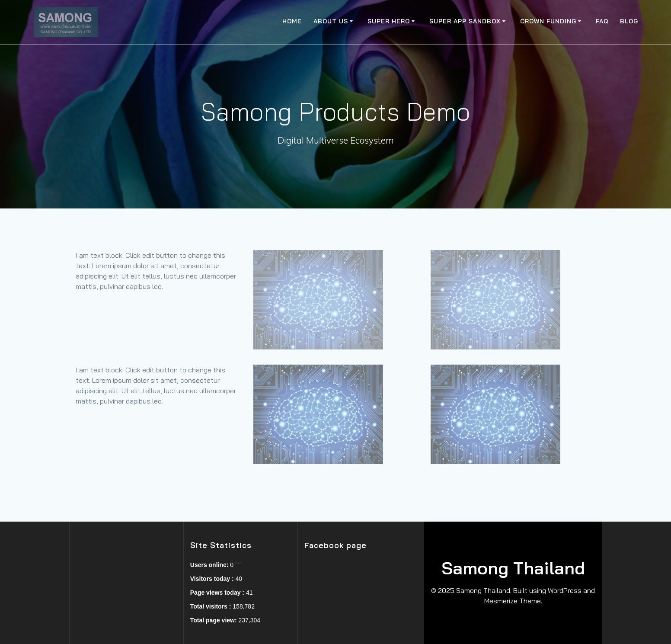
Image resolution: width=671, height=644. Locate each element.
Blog (629, 21)
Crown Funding (548, 21)
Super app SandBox (465, 21)
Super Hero (389, 21)
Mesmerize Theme (513, 601)
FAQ (602, 21)
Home (292, 21)
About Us (331, 21)
